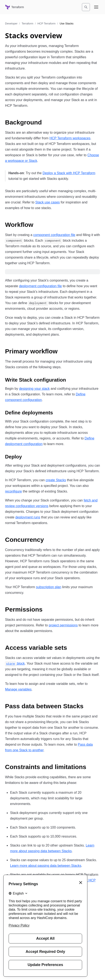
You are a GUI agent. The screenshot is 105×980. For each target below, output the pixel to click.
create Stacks (56, 480)
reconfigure (13, 491)
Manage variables (18, 689)
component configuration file (54, 235)
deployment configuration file (41, 286)
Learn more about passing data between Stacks (46, 866)
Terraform (28, 23)
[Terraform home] (14, 7)
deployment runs (28, 517)
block (15, 663)
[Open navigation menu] (96, 7)
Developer (11, 23)
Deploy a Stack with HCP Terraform (69, 173)
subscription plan (49, 587)
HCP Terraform (46, 23)
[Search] (86, 7)
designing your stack (34, 389)
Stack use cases (48, 202)
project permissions (63, 625)
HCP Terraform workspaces (70, 138)
